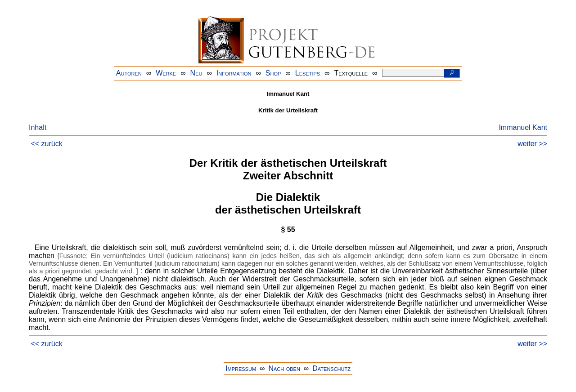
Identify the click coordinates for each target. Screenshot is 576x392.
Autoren (129, 73)
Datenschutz (331, 368)
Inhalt (38, 127)
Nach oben (284, 368)
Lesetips (308, 73)
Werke (166, 73)
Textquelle (351, 73)
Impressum (241, 368)
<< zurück (46, 144)
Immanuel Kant (523, 127)
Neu (196, 73)
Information (234, 73)
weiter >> (532, 144)
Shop (273, 73)
